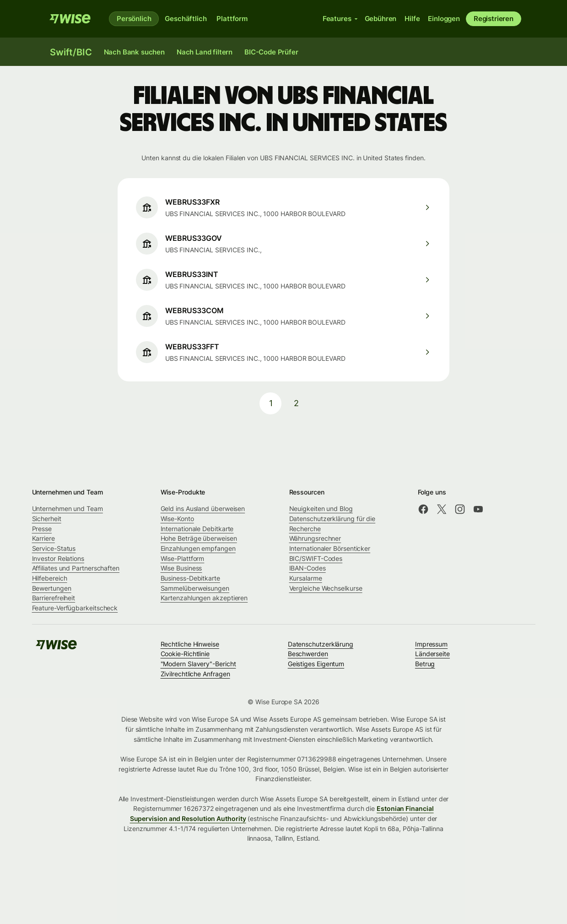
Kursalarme (306, 578)
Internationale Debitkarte (197, 529)
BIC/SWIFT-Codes (316, 558)
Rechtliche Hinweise (190, 644)
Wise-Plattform (183, 558)
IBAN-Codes (308, 568)
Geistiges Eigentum (316, 664)
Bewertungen (52, 588)
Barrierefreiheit (54, 598)
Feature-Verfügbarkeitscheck (75, 608)
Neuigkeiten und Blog (321, 508)
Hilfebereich (50, 578)
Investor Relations (58, 558)
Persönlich (134, 19)
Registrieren (494, 19)
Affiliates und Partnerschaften (76, 568)
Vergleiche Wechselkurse (326, 588)
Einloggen (444, 19)
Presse (42, 529)
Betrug (425, 664)
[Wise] (70, 19)
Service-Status (54, 548)
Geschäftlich (186, 19)
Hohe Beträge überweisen (199, 538)
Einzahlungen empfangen (198, 548)
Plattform (232, 19)
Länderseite (432, 654)
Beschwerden (308, 654)
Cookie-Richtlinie (185, 654)
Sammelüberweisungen (195, 588)
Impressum (431, 644)
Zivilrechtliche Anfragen (195, 674)
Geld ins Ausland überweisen (203, 508)
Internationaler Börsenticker (330, 548)
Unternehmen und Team (67, 508)
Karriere (43, 538)
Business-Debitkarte (190, 578)
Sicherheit (47, 519)
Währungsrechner (315, 538)
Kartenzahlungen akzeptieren (204, 598)
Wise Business (181, 568)
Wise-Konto (177, 519)
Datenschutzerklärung (321, 644)
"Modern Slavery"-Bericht (198, 664)
